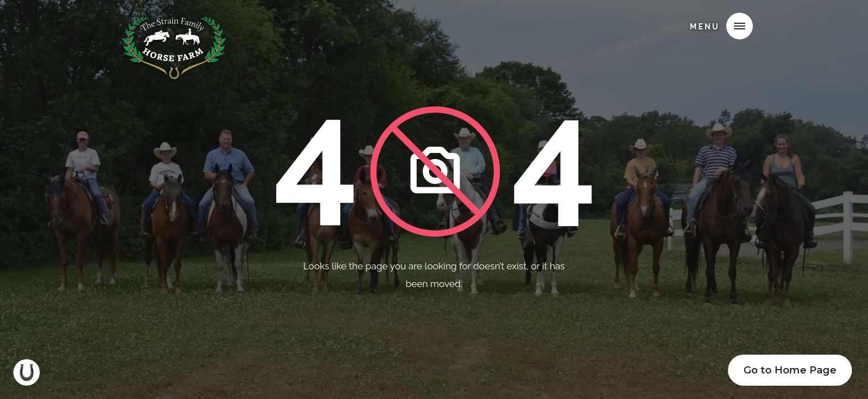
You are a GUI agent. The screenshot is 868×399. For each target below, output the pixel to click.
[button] (740, 26)
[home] (174, 24)
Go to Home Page (790, 370)
